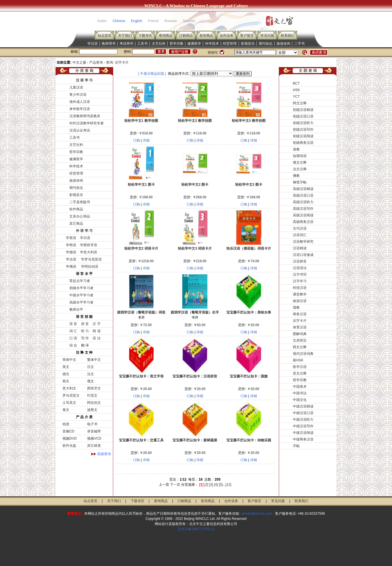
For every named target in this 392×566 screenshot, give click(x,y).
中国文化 (300, 400)
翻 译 (85, 345)
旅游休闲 (283, 44)
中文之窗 (79, 62)
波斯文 (92, 410)
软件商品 (76, 209)
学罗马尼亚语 (91, 259)
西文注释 (300, 347)
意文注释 (300, 373)
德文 (66, 374)
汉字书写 (300, 275)
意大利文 (69, 388)
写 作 (85, 338)
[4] (216, 485)
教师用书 (109, 44)
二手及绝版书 (80, 202)
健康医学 (194, 44)
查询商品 (166, 36)
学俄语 (71, 267)
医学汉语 (300, 367)
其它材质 (94, 446)
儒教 (296, 308)
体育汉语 (300, 327)
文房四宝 (300, 340)
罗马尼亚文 (71, 395)
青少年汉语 (78, 95)
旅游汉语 (300, 301)
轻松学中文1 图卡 (141, 185)
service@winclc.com (257, 514)
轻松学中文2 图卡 (195, 185)
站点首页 (105, 36)
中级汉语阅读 (303, 433)
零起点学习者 (80, 281)
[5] (221, 485)
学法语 (71, 259)
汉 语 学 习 (84, 80)
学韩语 (71, 245)
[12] (228, 485)
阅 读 (96, 331)
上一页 (164, 485)
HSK (296, 90)
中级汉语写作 (303, 426)
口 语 (73, 338)
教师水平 (76, 310)
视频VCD (94, 438)
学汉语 (93, 44)
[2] (206, 485)
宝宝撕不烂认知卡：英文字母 (141, 376)
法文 (91, 374)
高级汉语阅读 (303, 215)
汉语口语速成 (303, 255)
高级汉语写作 (303, 209)
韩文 (66, 381)
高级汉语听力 (303, 202)
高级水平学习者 (81, 302)
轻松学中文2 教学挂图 (195, 121)
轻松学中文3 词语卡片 (195, 248)
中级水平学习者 (81, 295)
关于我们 (125, 36)
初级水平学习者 (81, 288)
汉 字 (96, 324)
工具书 (142, 44)
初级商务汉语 (303, 143)
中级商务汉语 (303, 439)
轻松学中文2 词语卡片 (141, 248)
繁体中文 (94, 360)
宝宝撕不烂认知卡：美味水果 (249, 312)
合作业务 (227, 36)
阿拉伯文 (94, 403)
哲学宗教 (177, 44)
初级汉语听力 (303, 123)
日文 (91, 367)
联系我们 (288, 36)
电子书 (92, 424)
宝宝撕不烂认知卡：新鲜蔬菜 (195, 440)
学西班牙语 (89, 245)
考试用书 (126, 44)
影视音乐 (248, 44)
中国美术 (300, 387)
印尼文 (92, 395)
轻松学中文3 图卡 (249, 185)
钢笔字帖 (300, 182)
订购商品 (186, 36)
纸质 (66, 424)
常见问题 (267, 36)
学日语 (85, 238)
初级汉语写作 (303, 130)
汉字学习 (300, 281)
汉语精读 (300, 248)
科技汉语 (300, 288)
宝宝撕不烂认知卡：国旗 (249, 376)
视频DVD (69, 438)
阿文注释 (300, 103)
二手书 (299, 44)
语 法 (96, 338)
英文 (66, 367)
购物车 (213, 52)
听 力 (85, 331)
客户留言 (247, 36)
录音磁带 (94, 431)
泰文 (66, 410)
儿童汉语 (76, 87)
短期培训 (300, 156)
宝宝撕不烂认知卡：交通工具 (141, 440)
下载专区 (145, 36)
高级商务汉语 (303, 222)
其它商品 (76, 224)
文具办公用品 (80, 216)
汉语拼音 (300, 261)
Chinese (119, 21)
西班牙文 (94, 388)
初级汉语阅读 (303, 136)
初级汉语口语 (303, 116)
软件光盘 (69, 446)
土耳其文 (69, 403)
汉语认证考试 (80, 130)
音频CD (68, 431)
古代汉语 (300, 228)
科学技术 (212, 44)
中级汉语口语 (303, 413)
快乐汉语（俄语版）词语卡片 (249, 248)
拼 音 (85, 324)
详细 (146, 140)
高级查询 (104, 454)
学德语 (71, 252)
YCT (296, 97)
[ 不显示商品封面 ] (152, 74)
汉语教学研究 (303, 242)
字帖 (296, 446)
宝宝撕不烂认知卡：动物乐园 (249, 440)
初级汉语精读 (303, 110)
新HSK (298, 360)
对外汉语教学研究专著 (87, 123)
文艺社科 (159, 44)
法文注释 (300, 169)
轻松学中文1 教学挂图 (141, 121)
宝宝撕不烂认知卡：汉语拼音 (195, 376)
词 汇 (73, 331)
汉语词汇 (300, 235)
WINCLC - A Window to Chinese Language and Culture (196, 6)
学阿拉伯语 (89, 267)
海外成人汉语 (80, 102)
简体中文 (69, 360)
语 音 (73, 324)
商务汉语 (300, 314)
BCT (296, 83)
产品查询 (96, 62)
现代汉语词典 (303, 354)
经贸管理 (230, 44)
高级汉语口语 (303, 195)
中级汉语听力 (303, 420)
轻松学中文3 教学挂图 (249, 121)
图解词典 (300, 334)
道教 (296, 149)
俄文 (91, 381)
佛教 (296, 176)
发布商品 (206, 36)
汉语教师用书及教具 (85, 116)
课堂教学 (300, 294)
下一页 (175, 485)
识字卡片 (300, 321)
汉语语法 (300, 268)
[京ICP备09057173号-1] (196, 529)
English (137, 21)
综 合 (73, 345)
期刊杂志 (266, 44)
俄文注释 (300, 162)
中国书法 (300, 393)
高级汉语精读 (303, 189)
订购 (136, 140)
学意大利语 (89, 252)
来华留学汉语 (80, 109)
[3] (211, 485)
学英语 (71, 238)
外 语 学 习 (84, 231)
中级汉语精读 (303, 406)
